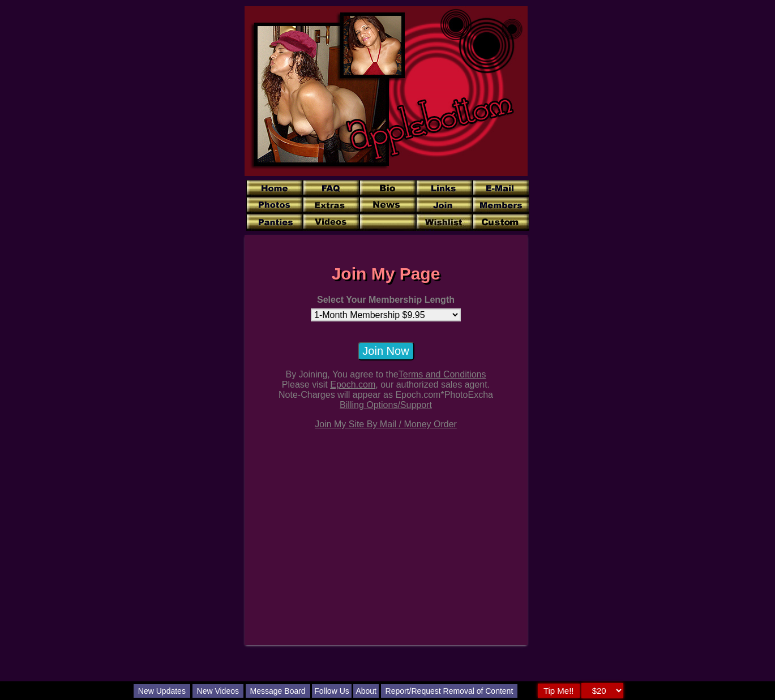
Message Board (278, 691)
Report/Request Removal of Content (449, 691)
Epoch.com (353, 385)
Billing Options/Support (386, 405)
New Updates (162, 691)
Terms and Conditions (442, 374)
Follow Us (331, 691)
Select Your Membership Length (386, 300)
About (366, 691)
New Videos (218, 691)
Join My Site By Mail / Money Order (386, 424)
